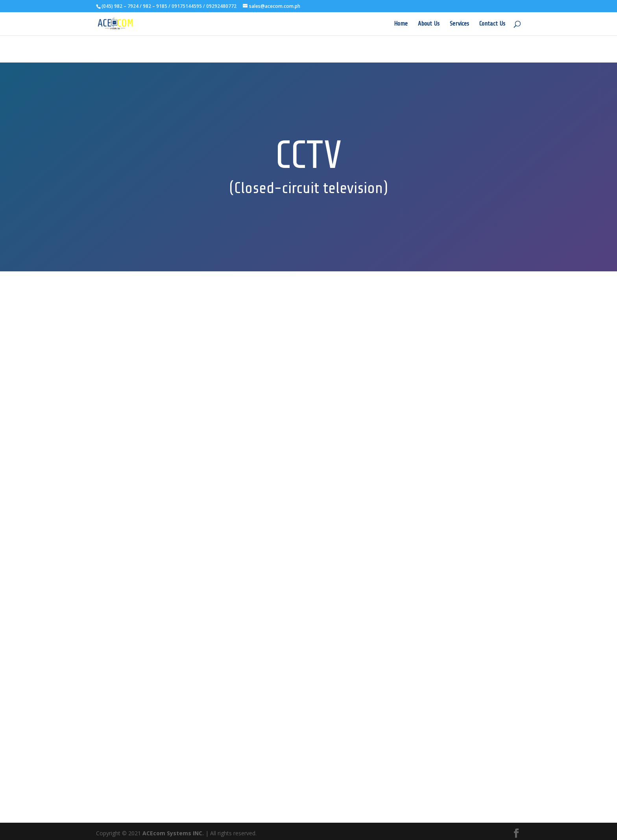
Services (459, 24)
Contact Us (492, 24)
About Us (429, 24)
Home (401, 24)
